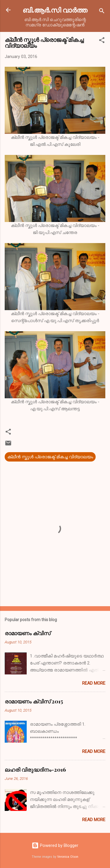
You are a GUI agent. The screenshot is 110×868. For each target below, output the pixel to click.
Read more (94, 683)
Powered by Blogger (55, 845)
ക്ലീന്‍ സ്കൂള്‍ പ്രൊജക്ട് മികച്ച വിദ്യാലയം (50, 457)
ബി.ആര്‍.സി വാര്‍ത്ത (55, 10)
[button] (102, 41)
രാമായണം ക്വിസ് (28, 633)
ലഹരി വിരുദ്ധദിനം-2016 (35, 770)
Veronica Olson (68, 857)
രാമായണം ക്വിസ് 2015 (34, 701)
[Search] (102, 12)
